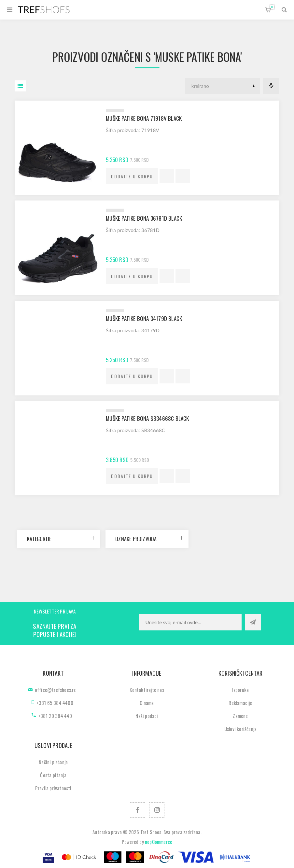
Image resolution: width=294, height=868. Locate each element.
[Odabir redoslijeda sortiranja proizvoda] (222, 86)
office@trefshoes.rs (55, 690)
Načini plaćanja (53, 762)
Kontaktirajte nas (147, 690)
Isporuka (241, 690)
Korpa (272, 7)
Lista (20, 86)
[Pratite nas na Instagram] (157, 810)
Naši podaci (147, 716)
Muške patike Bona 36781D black (144, 218)
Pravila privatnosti (53, 788)
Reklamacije (240, 703)
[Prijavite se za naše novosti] (190, 622)
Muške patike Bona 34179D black (144, 318)
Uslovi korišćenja (240, 729)
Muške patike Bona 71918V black (144, 118)
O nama (147, 703)
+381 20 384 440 (55, 716)
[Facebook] (138, 810)
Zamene (240, 716)
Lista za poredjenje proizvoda (271, 86)
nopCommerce (159, 842)
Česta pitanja (53, 775)
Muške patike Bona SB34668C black (147, 418)
